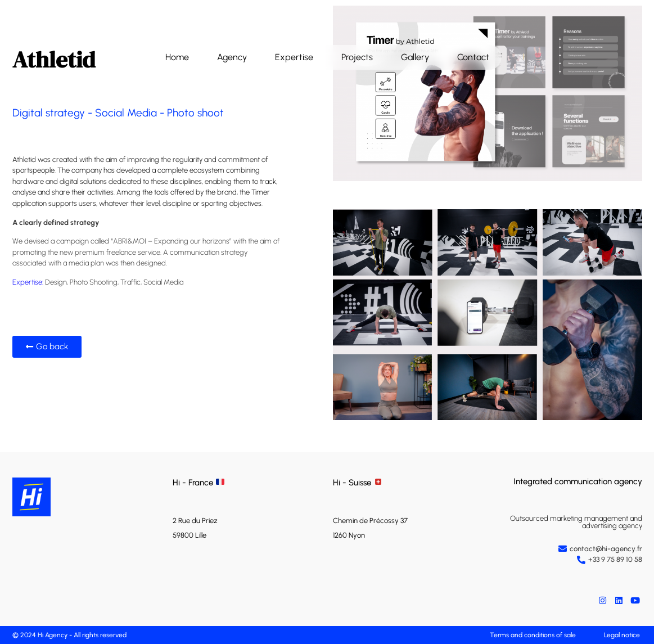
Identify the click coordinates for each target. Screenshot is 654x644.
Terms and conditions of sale (533, 635)
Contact (473, 57)
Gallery (415, 57)
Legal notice (622, 635)
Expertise (294, 57)
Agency (232, 57)
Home (177, 57)
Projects (357, 57)
